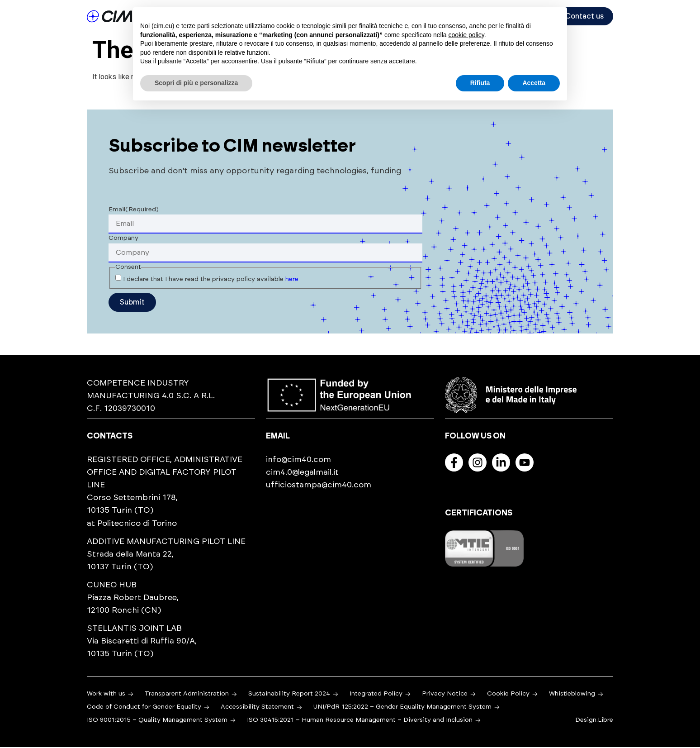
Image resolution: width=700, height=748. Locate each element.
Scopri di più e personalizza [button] (196, 83)
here (292, 280)
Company (123, 239)
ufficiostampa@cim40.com (319, 486)
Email (134, 210)
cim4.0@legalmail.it (302, 473)
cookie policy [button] (466, 35)
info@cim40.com (298, 461)
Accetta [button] (534, 83)
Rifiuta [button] (480, 83)
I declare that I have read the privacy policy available (211, 280)
